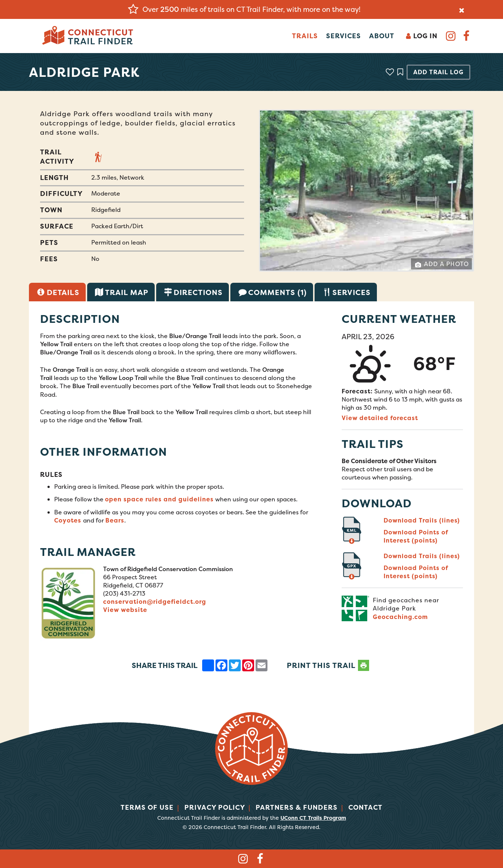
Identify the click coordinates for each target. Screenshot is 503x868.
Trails (305, 36)
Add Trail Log (438, 72)
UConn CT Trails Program (313, 818)
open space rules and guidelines (159, 499)
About (382, 36)
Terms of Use (147, 807)
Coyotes (69, 520)
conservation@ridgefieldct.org (155, 602)
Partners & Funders (297, 807)
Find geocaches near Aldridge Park (406, 604)
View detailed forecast (380, 418)
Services (343, 36)
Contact (365, 807)
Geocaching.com (400, 617)
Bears (115, 520)
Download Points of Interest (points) (416, 536)
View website (125, 610)
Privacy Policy (215, 807)
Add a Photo (442, 264)
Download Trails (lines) (422, 520)
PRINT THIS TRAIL (328, 665)
